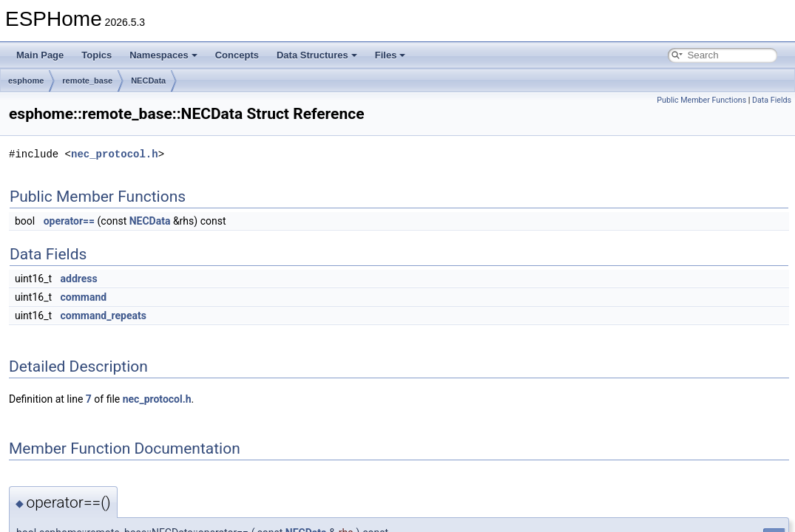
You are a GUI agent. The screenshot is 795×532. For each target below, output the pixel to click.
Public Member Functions (701, 100)
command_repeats (104, 316)
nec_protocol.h (115, 154)
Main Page (40, 55)
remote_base (87, 81)
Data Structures (317, 55)
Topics (97, 55)
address (79, 279)
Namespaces (163, 55)
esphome (26, 81)
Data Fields (772, 100)
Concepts (237, 55)
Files (390, 55)
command (84, 297)
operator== (69, 221)
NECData (148, 81)
